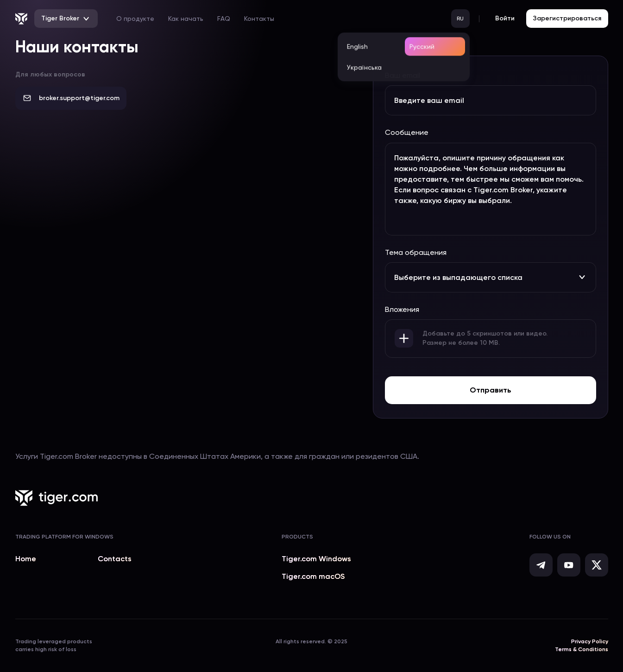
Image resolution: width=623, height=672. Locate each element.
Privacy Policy (590, 641)
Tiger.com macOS (313, 576)
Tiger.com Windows (316, 559)
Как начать (186, 19)
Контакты (259, 19)
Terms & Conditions (582, 649)
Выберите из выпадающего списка (491, 277)
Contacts (115, 559)
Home (26, 559)
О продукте (135, 19)
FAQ (224, 19)
